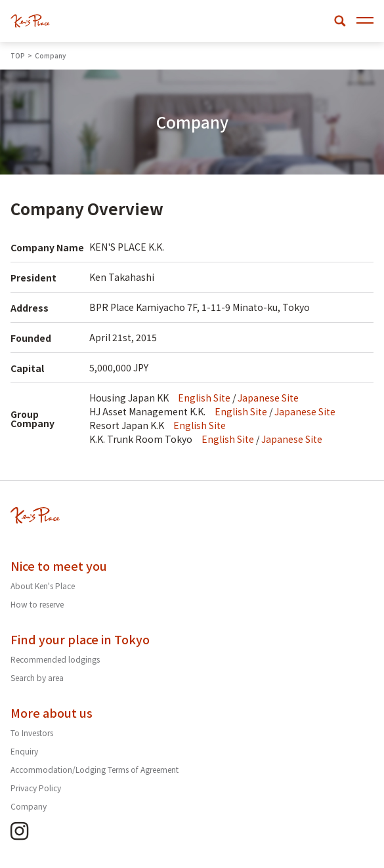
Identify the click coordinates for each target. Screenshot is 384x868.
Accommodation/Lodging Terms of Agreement (95, 769)
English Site (204, 398)
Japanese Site (268, 398)
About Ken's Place (43, 586)
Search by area (37, 677)
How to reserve (37, 604)
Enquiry (24, 751)
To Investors (32, 733)
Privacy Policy (36, 788)
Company (29, 806)
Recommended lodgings (55, 659)
